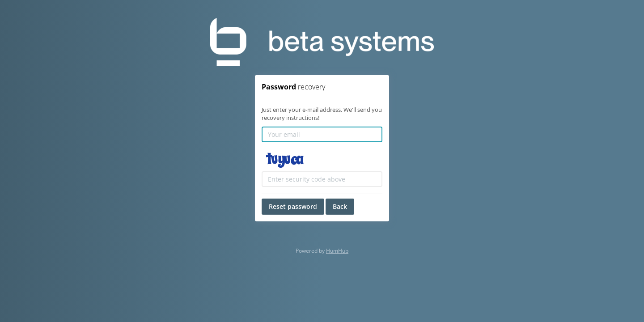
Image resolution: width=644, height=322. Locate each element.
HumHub (337, 251)
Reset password (293, 206)
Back (340, 206)
